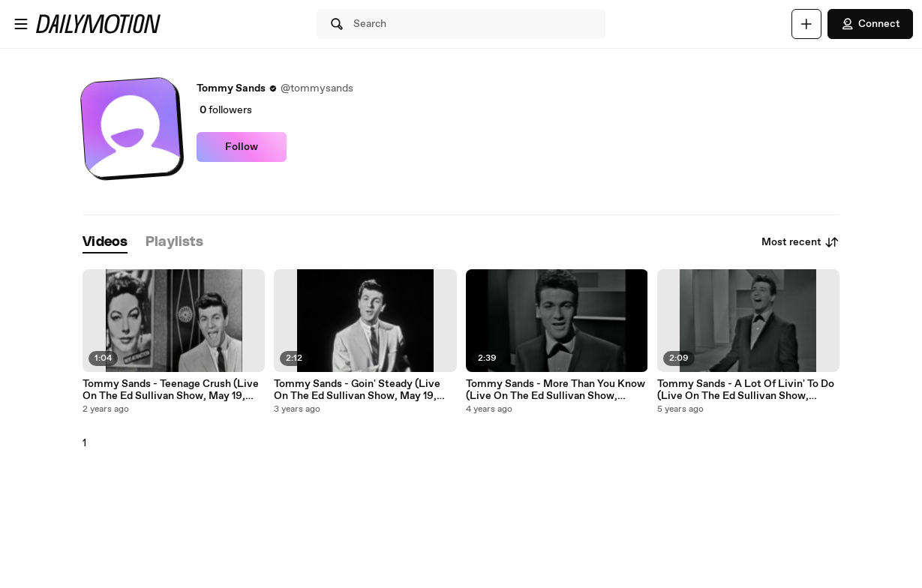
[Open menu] (21, 24)
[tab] (105, 243)
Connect (870, 24)
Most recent (800, 242)
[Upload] (806, 24)
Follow (242, 147)
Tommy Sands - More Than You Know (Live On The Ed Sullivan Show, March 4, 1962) (556, 390)
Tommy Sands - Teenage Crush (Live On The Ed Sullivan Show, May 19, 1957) (171, 390)
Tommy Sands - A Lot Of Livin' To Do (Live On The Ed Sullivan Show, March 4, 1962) (746, 390)
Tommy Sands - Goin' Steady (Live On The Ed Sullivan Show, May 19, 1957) (357, 390)
